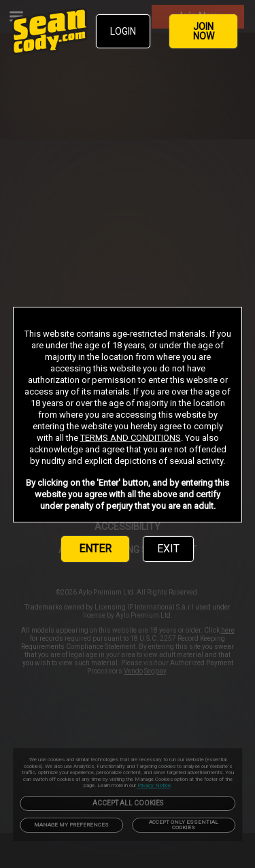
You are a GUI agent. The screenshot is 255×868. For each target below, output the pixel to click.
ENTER (95, 549)
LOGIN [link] (123, 31)
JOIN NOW (204, 31)
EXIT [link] (168, 549)
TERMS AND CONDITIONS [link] (131, 438)
